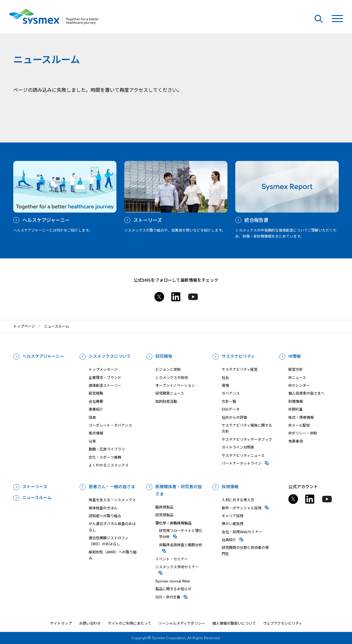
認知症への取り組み (105, 516)
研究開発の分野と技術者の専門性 (245, 551)
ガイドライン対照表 (238, 447)
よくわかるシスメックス (109, 465)
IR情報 (295, 356)
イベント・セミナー (172, 559)
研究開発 (164, 356)
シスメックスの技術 (172, 378)
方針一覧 (229, 401)
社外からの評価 (234, 417)
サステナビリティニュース (243, 455)
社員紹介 (247, 539)
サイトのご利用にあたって (130, 623)
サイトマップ (61, 623)
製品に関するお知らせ (173, 589)
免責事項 (296, 441)
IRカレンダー (299, 385)
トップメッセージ (103, 369)
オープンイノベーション (175, 385)
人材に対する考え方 (238, 500)
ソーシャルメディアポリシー (182, 623)
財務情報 (296, 401)
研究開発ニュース (170, 393)
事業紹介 (96, 409)
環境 (225, 385)
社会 (225, 378)
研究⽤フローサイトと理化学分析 (182, 534)
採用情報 (230, 487)
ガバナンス (231, 393)
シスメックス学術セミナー (181, 567)
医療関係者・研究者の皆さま (179, 490)
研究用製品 (164, 515)
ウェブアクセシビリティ (283, 623)
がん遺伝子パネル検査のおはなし (112, 527)
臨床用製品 (164, 507)
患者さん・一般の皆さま (112, 487)
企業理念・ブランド (105, 378)
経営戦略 (96, 393)
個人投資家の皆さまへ (306, 393)
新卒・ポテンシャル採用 (247, 508)
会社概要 (96, 401)
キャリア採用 (233, 516)
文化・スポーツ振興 (105, 457)
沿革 (92, 441)
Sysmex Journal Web (173, 581)
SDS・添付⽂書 (181, 597)
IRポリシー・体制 (303, 433)
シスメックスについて (110, 356)
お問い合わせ (90, 623)
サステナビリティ (238, 356)
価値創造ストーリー (105, 385)
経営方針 (296, 369)
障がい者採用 (233, 524)
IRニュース (297, 378)
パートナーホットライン (247, 463)
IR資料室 (295, 409)
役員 (92, 417)
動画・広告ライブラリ (107, 449)
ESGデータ (231, 409)
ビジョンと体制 (168, 369)
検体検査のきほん (103, 508)
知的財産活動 (166, 401)
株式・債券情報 (301, 417)
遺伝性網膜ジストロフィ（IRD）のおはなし (109, 541)
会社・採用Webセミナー (242, 532)
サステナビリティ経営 (240, 369)
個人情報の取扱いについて (234, 623)
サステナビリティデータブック (247, 439)
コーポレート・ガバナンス (110, 425)
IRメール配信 (299, 425)
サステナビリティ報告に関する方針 (247, 428)
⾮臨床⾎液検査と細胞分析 (182, 545)
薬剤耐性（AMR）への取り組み (113, 555)
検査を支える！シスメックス (112, 500)
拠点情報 (96, 433)
